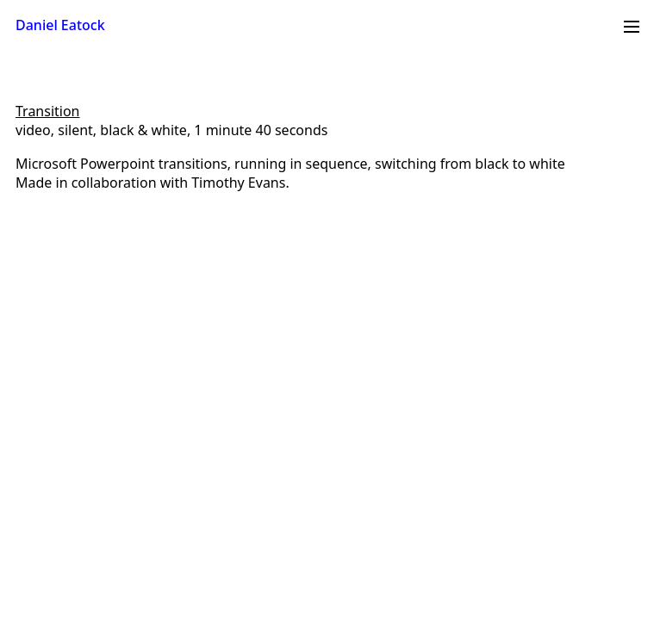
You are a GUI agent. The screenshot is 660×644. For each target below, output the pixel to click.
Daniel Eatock (60, 25)
